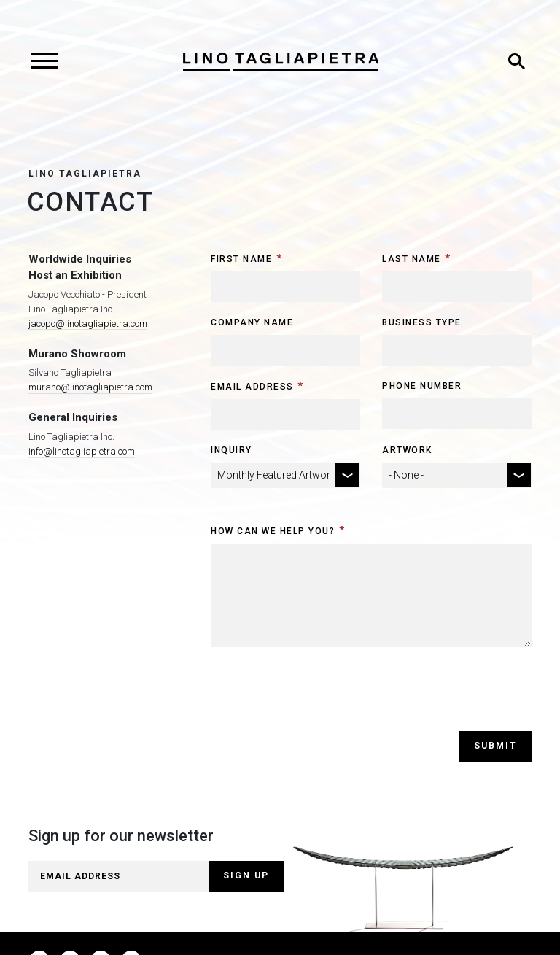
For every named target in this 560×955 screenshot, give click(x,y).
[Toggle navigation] (44, 61)
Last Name (412, 259)
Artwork (407, 450)
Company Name (252, 322)
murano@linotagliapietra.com (90, 387)
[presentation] (322, 703)
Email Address (252, 387)
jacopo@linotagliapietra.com (88, 324)
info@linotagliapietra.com (82, 451)
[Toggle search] (516, 61)
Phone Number (422, 386)
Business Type (422, 322)
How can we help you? (273, 531)
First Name (241, 259)
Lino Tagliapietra (85, 174)
